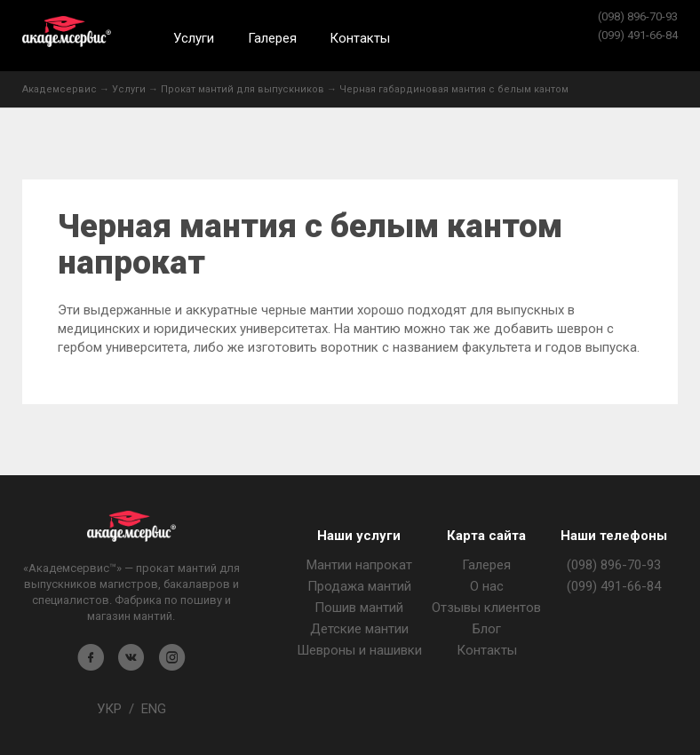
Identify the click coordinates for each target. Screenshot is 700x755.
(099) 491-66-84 (638, 35)
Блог (487, 629)
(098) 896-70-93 (638, 16)
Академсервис (67, 32)
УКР (109, 709)
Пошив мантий (359, 608)
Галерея (272, 38)
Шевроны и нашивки (359, 650)
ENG (154, 709)
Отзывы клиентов (486, 608)
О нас (487, 586)
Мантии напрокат (359, 565)
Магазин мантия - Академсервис (131, 526)
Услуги (194, 38)
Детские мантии (359, 629)
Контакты (360, 38)
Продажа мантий (359, 586)
